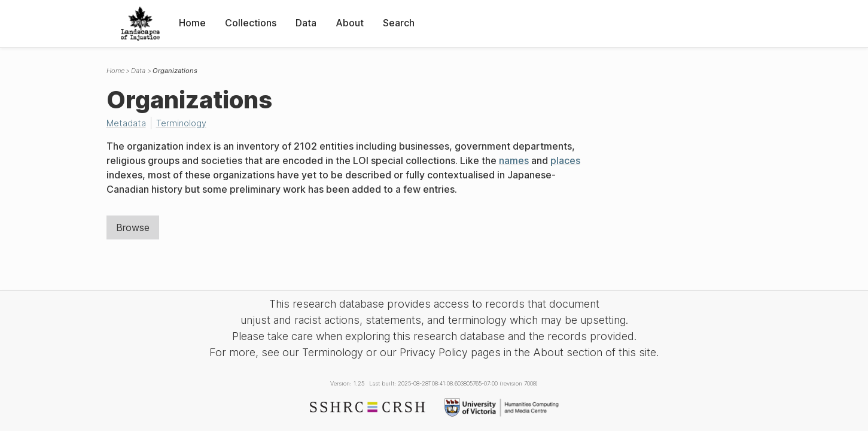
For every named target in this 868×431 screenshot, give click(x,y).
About (350, 23)
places (565, 160)
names (514, 160)
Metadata (126, 123)
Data (306, 23)
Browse (133, 227)
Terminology (181, 123)
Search (399, 23)
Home (192, 23)
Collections (251, 23)
